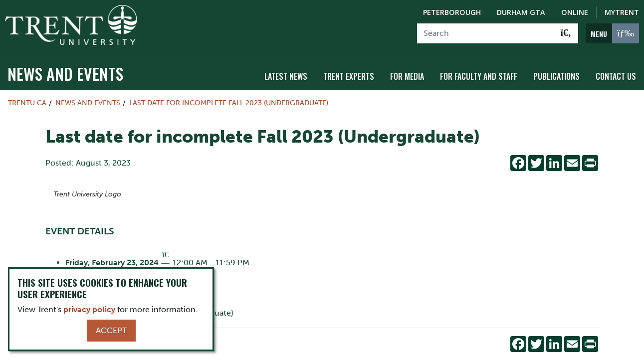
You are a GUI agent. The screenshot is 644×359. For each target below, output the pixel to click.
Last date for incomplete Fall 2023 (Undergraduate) (229, 103)
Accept (111, 330)
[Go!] (566, 33)
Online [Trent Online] (575, 12)
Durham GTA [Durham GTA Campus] (521, 12)
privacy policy (89, 309)
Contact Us (616, 76)
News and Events (65, 74)
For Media (407, 76)
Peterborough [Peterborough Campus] (452, 12)
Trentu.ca (27, 103)
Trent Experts (349, 76)
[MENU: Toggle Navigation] (612, 33)
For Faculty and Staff (479, 76)
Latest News (286, 76)
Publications (556, 76)
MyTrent (622, 12)
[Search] (486, 33)
